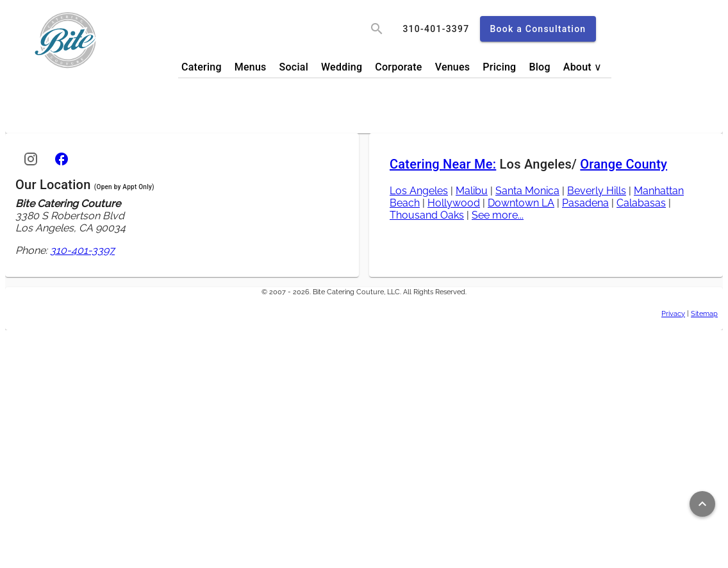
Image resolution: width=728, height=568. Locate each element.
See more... (498, 215)
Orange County (624, 164)
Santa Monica (527, 191)
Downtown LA (521, 203)
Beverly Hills (597, 191)
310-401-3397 (82, 250)
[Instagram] (31, 159)
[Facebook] (62, 159)
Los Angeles (419, 191)
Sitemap (704, 313)
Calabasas (641, 203)
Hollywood (454, 203)
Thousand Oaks (427, 215)
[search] (377, 29)
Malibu (472, 191)
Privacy (673, 313)
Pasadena (585, 203)
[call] (436, 29)
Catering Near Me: (443, 164)
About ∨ (583, 67)
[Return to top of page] (702, 504)
